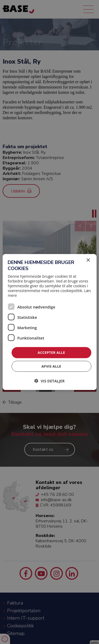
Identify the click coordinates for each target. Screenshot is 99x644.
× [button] (88, 260)
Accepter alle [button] (51, 352)
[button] (49, 381)
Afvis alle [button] (51, 366)
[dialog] (49, 322)
